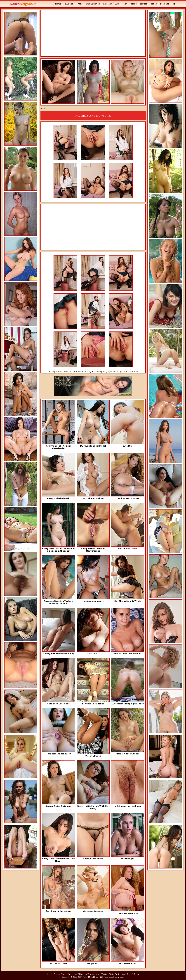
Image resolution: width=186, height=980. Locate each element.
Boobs (134, 4)
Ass (117, 4)
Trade (80, 4)
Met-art (50, 974)
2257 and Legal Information (112, 977)
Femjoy (57, 974)
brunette (77, 372)
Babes (154, 4)
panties (113, 372)
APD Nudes (90, 974)
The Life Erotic (133, 974)
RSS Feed (69, 4)
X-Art (98, 974)
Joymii (124, 974)
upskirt (122, 372)
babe (136, 372)
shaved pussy (100, 372)
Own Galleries (93, 4)
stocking (87, 372)
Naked (23, 4)
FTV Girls (105, 974)
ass (129, 372)
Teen (125, 4)
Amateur (108, 4)
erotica (67, 372)
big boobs (57, 372)
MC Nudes (80, 974)
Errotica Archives (68, 974)
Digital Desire (115, 974)
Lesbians (165, 4)
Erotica (144, 4)
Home (58, 4)
